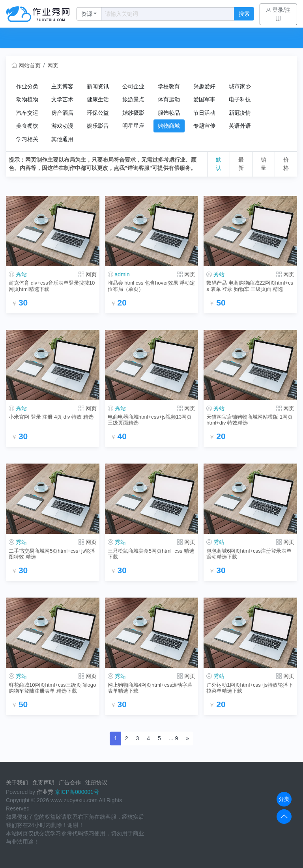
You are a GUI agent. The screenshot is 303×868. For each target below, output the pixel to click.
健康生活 (98, 99)
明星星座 (133, 126)
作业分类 (27, 86)
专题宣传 (204, 126)
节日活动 (204, 113)
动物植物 (27, 99)
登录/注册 (278, 14)
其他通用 (62, 139)
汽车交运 (27, 113)
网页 (53, 65)
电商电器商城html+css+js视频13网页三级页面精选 (150, 420)
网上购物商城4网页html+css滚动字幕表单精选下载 (150, 688)
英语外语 (240, 126)
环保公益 (98, 113)
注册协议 (96, 782)
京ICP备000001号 (77, 792)
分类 (284, 799)
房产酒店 (62, 113)
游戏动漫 (62, 126)
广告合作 (70, 782)
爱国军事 (204, 99)
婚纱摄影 (133, 113)
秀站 (21, 274)
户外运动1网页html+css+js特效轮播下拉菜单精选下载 (250, 688)
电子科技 (240, 99)
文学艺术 (62, 99)
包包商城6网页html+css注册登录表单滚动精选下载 (249, 554)
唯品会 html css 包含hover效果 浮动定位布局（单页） (151, 286)
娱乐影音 (98, 126)
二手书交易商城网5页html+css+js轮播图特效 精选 (52, 554)
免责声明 (43, 782)
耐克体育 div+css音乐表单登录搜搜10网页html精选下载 (52, 286)
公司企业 (133, 86)
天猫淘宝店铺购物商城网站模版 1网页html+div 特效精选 (250, 420)
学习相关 (27, 139)
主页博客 (62, 86)
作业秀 (45, 792)
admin (122, 274)
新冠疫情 (240, 113)
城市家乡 (240, 86)
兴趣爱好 (204, 86)
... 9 (173, 738)
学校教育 (169, 86)
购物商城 (169, 126)
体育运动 (169, 99)
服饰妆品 (169, 113)
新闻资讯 (98, 86)
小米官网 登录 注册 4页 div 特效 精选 (51, 417)
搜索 (244, 14)
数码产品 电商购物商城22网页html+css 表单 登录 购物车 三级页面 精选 (250, 286)
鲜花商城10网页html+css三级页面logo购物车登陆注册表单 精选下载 (52, 688)
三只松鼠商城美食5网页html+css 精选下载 (151, 554)
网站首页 (26, 65)
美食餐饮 (27, 126)
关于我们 (17, 782)
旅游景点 (133, 99)
